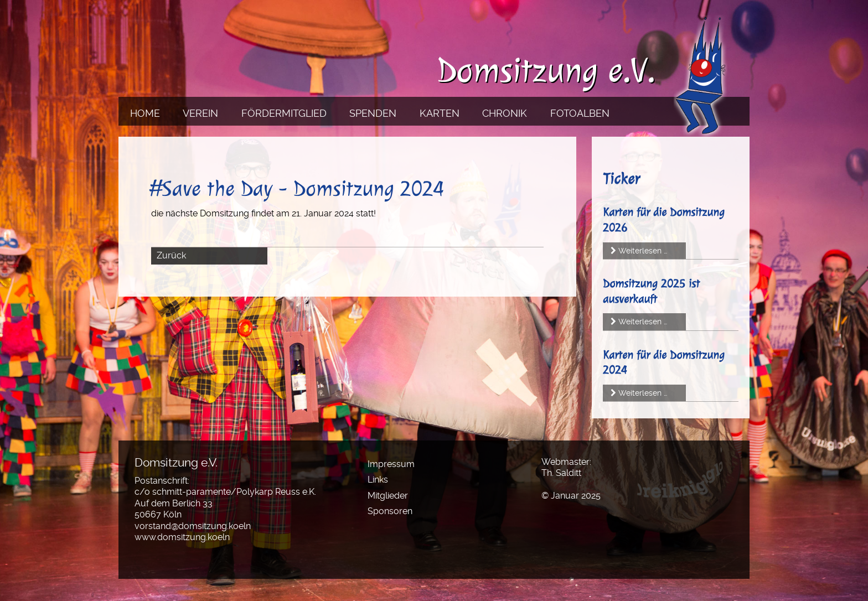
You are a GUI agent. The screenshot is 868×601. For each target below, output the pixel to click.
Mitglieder (388, 496)
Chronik (505, 113)
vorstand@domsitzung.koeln (193, 526)
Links (378, 480)
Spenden (373, 113)
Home (145, 113)
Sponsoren (390, 511)
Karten (440, 113)
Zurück (171, 255)
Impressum (391, 464)
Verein (200, 113)
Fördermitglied (284, 113)
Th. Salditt (561, 473)
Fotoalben (580, 113)
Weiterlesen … (643, 251)
